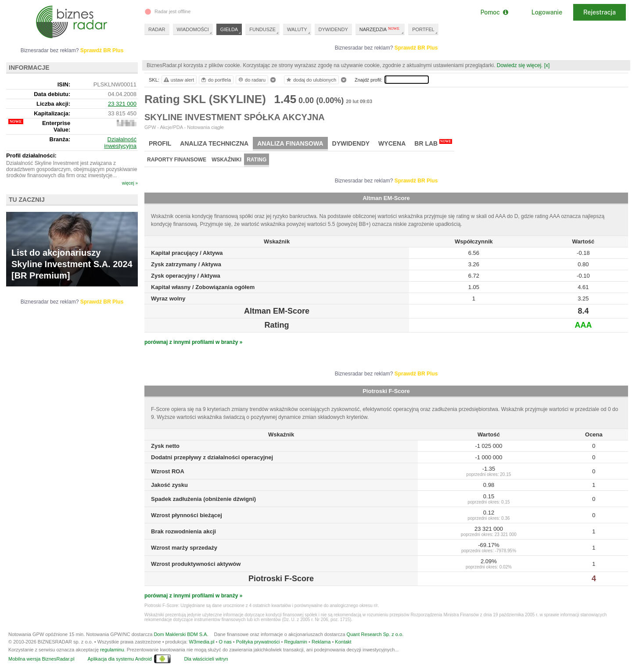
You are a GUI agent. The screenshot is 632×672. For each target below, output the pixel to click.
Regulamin (296, 642)
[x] (547, 65)
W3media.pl (201, 642)
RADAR (157, 29)
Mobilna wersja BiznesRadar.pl (41, 659)
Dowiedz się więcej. (520, 65)
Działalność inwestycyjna (120, 143)
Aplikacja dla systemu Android (119, 659)
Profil (160, 143)
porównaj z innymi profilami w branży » (193, 342)
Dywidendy (351, 143)
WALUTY (297, 29)
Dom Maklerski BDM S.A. (181, 634)
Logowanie (547, 12)
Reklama (321, 642)
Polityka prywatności (258, 642)
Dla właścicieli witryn (206, 659)
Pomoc (494, 12)
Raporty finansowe (177, 160)
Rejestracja (600, 12)
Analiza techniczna (214, 143)
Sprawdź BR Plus (416, 48)
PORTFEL (423, 29)
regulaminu (112, 650)
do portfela (215, 80)
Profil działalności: (31, 155)
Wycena (392, 143)
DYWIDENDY (333, 29)
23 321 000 (122, 104)
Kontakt (343, 642)
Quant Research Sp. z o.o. (375, 634)
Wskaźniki (226, 160)
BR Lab (433, 143)
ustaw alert (178, 80)
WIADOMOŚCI (193, 29)
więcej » (130, 183)
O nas (225, 642)
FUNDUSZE (262, 29)
